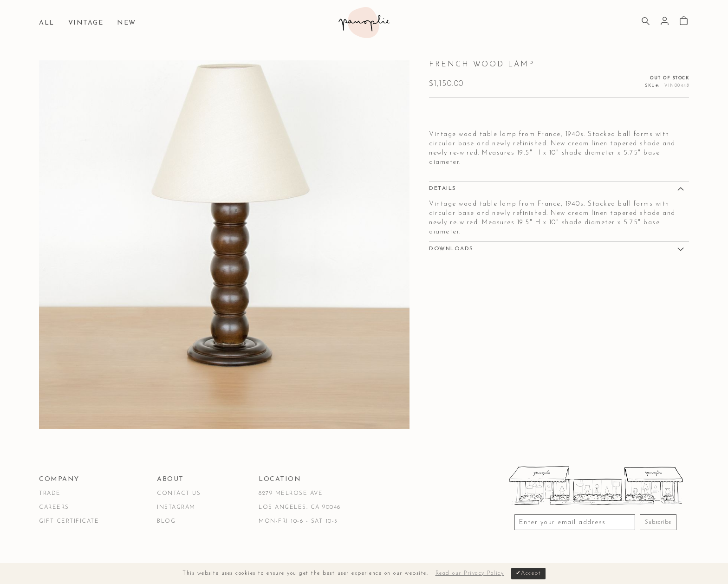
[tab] (559, 188)
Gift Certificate (69, 521)
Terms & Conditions (75, 553)
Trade (50, 493)
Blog (166, 521)
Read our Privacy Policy (470, 573)
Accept (531, 573)
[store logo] (364, 23)
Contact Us (179, 493)
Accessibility (219, 553)
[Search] (646, 22)
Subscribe (658, 522)
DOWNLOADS (451, 249)
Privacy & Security (153, 553)
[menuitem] (49, 23)
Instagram (176, 507)
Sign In (665, 21)
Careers (54, 507)
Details (443, 188)
